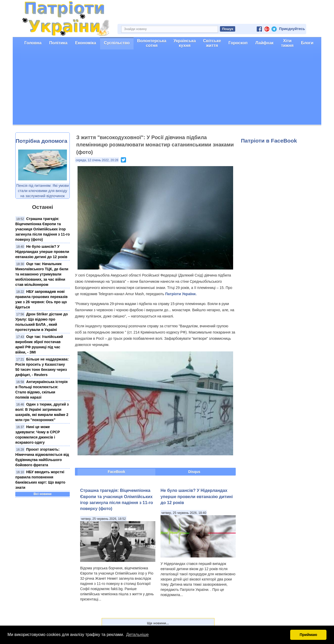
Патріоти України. (181, 294)
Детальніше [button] (137, 635)
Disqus (194, 472)
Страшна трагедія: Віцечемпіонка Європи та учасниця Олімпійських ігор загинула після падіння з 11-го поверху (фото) (43, 229)
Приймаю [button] (308, 635)
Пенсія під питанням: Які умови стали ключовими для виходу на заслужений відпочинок (43, 191)
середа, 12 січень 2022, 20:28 (97, 160)
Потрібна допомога (41, 141)
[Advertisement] (167, 88)
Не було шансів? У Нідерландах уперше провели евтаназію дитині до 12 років (42, 252)
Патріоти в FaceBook (269, 141)
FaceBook (117, 472)
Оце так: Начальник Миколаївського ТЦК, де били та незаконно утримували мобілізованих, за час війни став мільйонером (42, 274)
